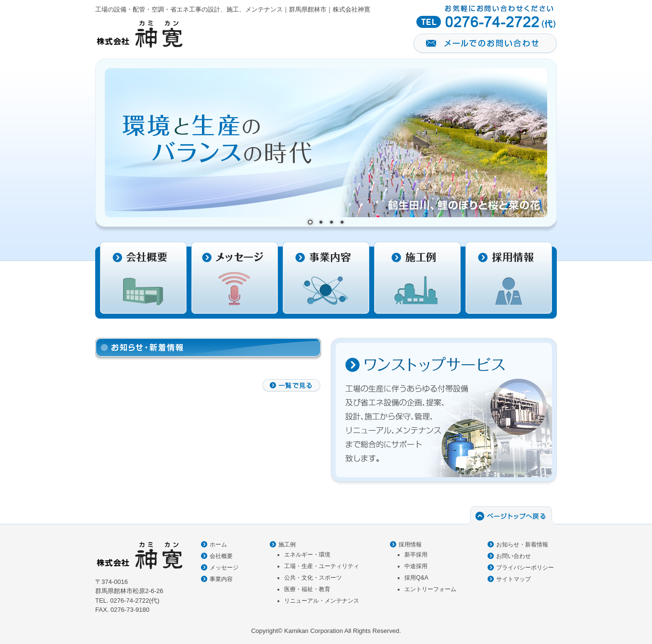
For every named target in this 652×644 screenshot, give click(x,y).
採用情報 (410, 545)
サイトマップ (514, 579)
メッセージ (224, 568)
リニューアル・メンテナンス (322, 601)
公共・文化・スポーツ (313, 578)
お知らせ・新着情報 (522, 545)
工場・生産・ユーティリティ (322, 566)
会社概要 (221, 556)
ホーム (218, 545)
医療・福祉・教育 (307, 589)
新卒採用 (416, 555)
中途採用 (416, 566)
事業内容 (221, 579)
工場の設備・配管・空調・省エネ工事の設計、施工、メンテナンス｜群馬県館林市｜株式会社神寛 (233, 9)
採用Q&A (416, 578)
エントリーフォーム (430, 589)
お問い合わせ (514, 556)
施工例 (287, 545)
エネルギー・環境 (307, 555)
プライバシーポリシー (525, 568)
